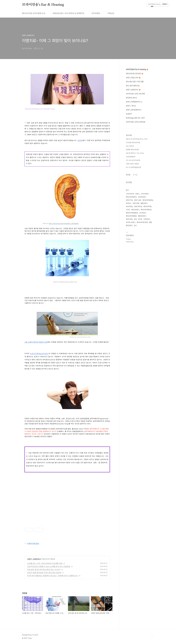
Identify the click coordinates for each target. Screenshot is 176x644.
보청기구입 (129, 200)
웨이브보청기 (135, 210)
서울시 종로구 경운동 (132, 164)
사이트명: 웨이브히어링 (133, 143)
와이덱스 (129, 203)
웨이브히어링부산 (131, 197)
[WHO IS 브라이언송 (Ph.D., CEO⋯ (137, 139)
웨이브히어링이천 (146, 210)
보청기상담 (129, 219)
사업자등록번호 (131, 157)
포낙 (135, 226)
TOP (152, 636)
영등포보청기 (142, 216)
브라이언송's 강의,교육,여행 (135, 94)
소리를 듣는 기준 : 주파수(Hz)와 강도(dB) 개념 (45, 563)
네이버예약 (96, 13)
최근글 (128, 175)
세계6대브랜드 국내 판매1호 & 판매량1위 (68, 13)
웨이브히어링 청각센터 (134, 74)
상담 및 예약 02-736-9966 (135, 153)
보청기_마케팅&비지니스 (134, 102)
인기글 (135, 175)
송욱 (135, 219)
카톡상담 (111, 13)
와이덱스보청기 (131, 222)
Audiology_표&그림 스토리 (135, 118)
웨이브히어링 (147, 206)
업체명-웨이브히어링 (132, 150)
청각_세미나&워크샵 (133, 86)
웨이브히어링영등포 (132, 213)
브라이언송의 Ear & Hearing (137, 69)
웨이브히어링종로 (131, 216)
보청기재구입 (138, 206)
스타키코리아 (130, 194)
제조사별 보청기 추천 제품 (135, 82)
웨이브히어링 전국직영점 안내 (34, 13)
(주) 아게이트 (130, 146)
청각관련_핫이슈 (131, 98)
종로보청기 (129, 226)
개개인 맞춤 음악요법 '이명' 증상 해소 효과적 (44, 573)
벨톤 (150, 222)
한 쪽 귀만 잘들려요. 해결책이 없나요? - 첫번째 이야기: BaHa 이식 (52, 576)
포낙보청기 (143, 213)
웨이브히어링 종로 (142, 222)
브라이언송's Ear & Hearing (43, 5)
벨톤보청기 (144, 203)
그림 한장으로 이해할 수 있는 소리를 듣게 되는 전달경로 (49, 566)
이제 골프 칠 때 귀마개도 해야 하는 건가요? (44, 569)
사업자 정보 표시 (32, 543)
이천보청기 (147, 219)
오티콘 (140, 219)
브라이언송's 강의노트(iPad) (136, 122)
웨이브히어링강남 (148, 200)
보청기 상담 (137, 200)
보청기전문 (136, 203)
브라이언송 (129, 206)
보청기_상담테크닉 (34, 559)
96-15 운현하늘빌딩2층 (133, 167)
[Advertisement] (67, 504)
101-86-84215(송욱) (133, 160)
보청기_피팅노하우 (133, 78)
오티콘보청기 (142, 197)
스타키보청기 (145, 194)
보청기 (137, 194)
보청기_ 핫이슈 (131, 106)
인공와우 (129, 114)
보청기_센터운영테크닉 (134, 110)
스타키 (128, 210)
